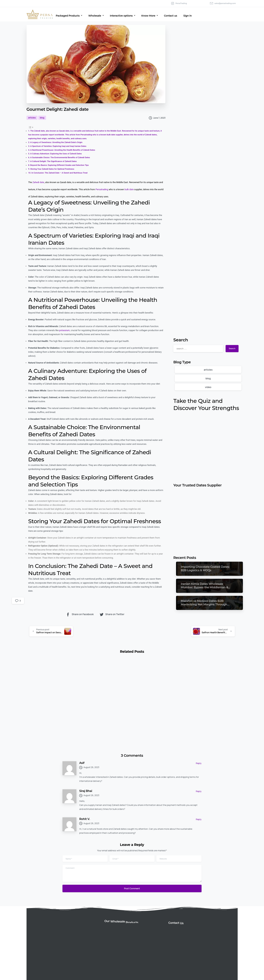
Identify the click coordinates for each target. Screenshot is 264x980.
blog (208, 378)
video (208, 387)
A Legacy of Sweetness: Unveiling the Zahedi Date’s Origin (56, 142)
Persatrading (102, 189)
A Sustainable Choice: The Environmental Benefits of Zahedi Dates (60, 157)
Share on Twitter (112, 614)
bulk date (129, 189)
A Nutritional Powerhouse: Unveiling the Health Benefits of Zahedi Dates (63, 150)
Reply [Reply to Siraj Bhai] (199, 791)
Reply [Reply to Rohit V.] (199, 819)
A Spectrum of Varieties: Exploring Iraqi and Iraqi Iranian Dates (58, 146)
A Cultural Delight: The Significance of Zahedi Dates (54, 161)
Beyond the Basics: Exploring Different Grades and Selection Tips (60, 165)
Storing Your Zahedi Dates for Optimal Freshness (52, 169)
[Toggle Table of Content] (31, 127)
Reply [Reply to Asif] (199, 763)
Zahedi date (38, 182)
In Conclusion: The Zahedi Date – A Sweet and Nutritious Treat (59, 173)
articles (208, 370)
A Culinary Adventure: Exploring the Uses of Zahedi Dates (56, 154)
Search (181, 340)
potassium (65, 330)
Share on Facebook (80, 614)
